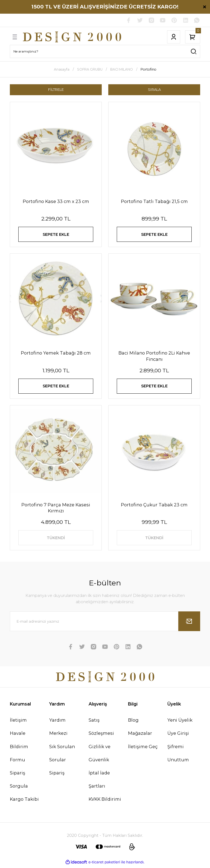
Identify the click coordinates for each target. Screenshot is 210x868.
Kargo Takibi (24, 801)
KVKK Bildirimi (105, 801)
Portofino (148, 69)
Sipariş (57, 775)
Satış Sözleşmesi (101, 728)
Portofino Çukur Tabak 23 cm (154, 506)
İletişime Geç (143, 748)
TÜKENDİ (56, 539)
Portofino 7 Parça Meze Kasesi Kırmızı (56, 509)
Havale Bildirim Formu (19, 748)
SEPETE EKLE (56, 235)
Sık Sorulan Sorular (62, 755)
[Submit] (189, 623)
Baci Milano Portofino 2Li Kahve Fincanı (154, 357)
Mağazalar (140, 735)
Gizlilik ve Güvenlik (100, 755)
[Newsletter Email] (105, 623)
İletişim (18, 722)
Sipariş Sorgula (19, 781)
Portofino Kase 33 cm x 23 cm (56, 201)
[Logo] (72, 37)
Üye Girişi (178, 735)
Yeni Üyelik (180, 722)
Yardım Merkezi (58, 728)
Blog (133, 722)
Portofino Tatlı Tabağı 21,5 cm (154, 201)
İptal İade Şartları (99, 781)
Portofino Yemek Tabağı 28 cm (56, 354)
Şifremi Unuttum (178, 755)
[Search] (105, 51)
